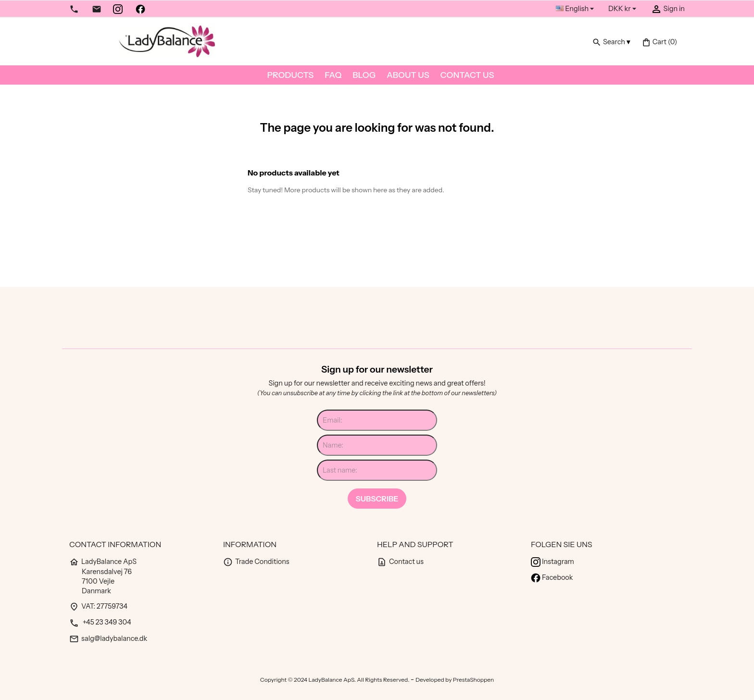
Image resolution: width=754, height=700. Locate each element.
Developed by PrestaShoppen (455, 680)
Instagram (553, 562)
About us (408, 75)
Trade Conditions (256, 562)
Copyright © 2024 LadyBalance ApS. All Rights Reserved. (335, 680)
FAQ (333, 75)
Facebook (552, 577)
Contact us (467, 75)
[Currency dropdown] (624, 9)
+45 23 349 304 (100, 622)
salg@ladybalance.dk (108, 638)
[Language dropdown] (576, 9)
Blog (364, 75)
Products (291, 75)
